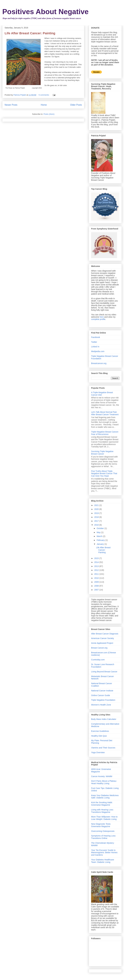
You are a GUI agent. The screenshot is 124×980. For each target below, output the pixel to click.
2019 (97, 513)
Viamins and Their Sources (103, 748)
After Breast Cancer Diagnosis (105, 634)
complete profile (98, 319)
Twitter (94, 342)
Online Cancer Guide (101, 695)
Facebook (96, 337)
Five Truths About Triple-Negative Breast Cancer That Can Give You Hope (104, 474)
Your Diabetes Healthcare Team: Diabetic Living (103, 861)
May (99, 532)
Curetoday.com (98, 660)
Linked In (95, 347)
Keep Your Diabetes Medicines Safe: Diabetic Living (105, 797)
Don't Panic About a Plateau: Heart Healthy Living (104, 782)
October (100, 528)
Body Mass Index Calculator (104, 719)
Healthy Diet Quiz (99, 736)
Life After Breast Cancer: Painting (30, 33)
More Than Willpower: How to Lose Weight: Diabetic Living (104, 818)
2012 (97, 570)
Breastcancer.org (99, 363)
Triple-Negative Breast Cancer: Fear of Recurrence (105, 433)
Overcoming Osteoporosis (103, 831)
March (100, 536)
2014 (97, 562)
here (102, 317)
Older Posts (76, 105)
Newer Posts (11, 105)
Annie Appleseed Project (102, 643)
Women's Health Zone (101, 705)
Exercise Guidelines (100, 731)
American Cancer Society (103, 638)
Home (44, 105)
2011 (97, 574)
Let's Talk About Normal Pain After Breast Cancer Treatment (105, 413)
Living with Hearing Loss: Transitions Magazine (102, 811)
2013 (97, 566)
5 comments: (44, 95)
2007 (97, 590)
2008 (97, 586)
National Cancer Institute (102, 691)
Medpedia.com (98, 351)
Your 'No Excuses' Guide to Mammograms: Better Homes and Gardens (104, 853)
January (100, 544)
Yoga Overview (98, 752)
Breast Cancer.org (99, 648)
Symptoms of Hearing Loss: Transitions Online (104, 837)
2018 (97, 517)
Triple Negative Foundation (103, 700)
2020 (97, 509)
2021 (97, 505)
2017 (97, 521)
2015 (97, 558)
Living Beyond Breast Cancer (104, 672)
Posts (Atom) (49, 114)
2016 (97, 525)
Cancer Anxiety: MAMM (102, 776)
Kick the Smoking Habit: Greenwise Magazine (102, 804)
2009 (97, 582)
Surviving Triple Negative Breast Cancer (102, 453)
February (101, 540)
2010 (97, 578)
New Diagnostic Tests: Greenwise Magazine (101, 825)
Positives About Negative (45, 12)
